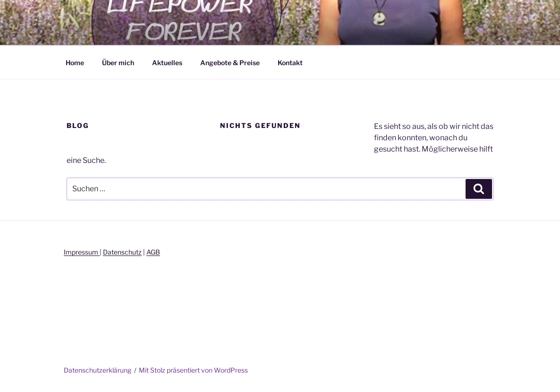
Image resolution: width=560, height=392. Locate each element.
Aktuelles (167, 63)
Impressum (82, 252)
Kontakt (290, 63)
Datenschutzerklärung (98, 370)
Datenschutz (122, 252)
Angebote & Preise (230, 63)
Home (75, 63)
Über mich (118, 63)
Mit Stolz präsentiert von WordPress (193, 370)
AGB (153, 252)
